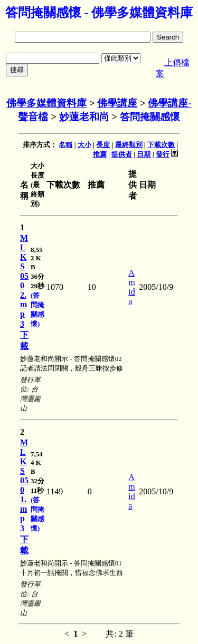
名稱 (65, 145)
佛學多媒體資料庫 (46, 103)
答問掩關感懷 (150, 117)
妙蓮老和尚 (84, 117)
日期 (144, 154)
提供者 (122, 154)
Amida (131, 287)
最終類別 (129, 145)
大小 (84, 145)
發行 (163, 154)
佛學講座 (117, 103)
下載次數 (161, 145)
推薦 (100, 154)
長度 (103, 145)
